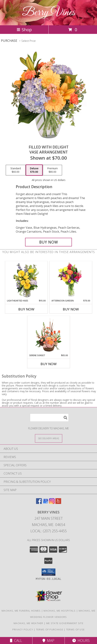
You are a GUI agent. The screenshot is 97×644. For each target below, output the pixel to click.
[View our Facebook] (39, 503)
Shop (24, 30)
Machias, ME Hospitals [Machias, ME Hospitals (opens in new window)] (60, 611)
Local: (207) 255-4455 (49, 531)
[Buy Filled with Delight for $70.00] (48, 242)
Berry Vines (48, 13)
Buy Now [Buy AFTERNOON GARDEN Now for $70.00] (71, 309)
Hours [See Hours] (81, 641)
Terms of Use (75, 629)
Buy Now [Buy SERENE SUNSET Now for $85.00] (49, 364)
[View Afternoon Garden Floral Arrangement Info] (71, 280)
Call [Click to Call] (16, 641)
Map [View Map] (48, 641)
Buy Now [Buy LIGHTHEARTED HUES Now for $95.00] (26, 309)
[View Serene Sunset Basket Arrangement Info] (48, 335)
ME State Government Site (65, 623)
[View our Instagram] (52, 503)
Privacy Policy (23, 629)
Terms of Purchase (50, 629)
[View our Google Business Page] (45, 503)
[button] (48, 572)
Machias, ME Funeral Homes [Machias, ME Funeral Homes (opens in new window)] (21, 611)
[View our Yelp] (58, 503)
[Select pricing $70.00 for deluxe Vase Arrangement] (34, 170)
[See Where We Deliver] (49, 438)
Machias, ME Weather (28, 623)
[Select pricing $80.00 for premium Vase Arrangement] (52, 170)
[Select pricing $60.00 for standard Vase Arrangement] (16, 170)
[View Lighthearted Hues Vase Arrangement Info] (26, 280)
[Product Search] (49, 418)
